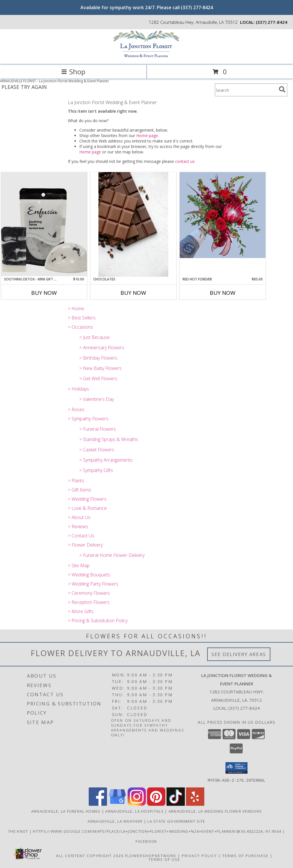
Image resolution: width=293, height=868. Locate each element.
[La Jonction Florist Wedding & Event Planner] (146, 57)
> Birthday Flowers (98, 358)
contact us (185, 161)
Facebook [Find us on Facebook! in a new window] (146, 841)
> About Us (79, 517)
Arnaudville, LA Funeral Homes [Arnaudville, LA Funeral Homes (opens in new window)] (66, 811)
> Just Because (94, 337)
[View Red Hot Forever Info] (223, 215)
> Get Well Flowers (98, 379)
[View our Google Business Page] (117, 804)
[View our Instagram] (137, 804)
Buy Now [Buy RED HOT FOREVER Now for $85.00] (223, 293)
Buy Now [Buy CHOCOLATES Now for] (133, 293)
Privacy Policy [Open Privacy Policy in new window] (199, 855)
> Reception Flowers (89, 602)
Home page (147, 135)
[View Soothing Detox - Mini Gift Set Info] (44, 224)
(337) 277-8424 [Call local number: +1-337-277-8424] (272, 22)
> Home (76, 309)
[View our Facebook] (98, 804)
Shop (73, 72)
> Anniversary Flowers (102, 348)
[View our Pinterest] (156, 804)
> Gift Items (80, 490)
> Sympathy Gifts (96, 470)
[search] (282, 89)
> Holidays (78, 389)
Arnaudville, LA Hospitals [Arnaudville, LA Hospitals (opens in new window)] (134, 811)
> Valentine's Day (97, 399)
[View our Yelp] (195, 804)
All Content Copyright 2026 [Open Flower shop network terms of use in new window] (90, 855)
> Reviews (78, 526)
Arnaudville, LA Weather (115, 821)
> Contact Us (81, 536)
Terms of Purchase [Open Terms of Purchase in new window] (246, 855)
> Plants (76, 481)
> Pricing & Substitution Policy (98, 621)
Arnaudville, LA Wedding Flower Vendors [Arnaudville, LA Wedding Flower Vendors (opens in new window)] (215, 811)
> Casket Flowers (97, 450)
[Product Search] (246, 90)
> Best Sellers (82, 318)
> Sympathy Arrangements (106, 460)
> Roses (76, 409)
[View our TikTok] (176, 804)
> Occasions (80, 327)
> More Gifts (81, 611)
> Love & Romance (87, 508)
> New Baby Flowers (100, 368)
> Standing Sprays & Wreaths (109, 439)
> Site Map (79, 565)
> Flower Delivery (85, 545)
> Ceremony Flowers (89, 593)
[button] (236, 768)
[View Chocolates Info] (133, 224)
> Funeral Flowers (98, 429)
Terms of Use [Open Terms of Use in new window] (164, 859)
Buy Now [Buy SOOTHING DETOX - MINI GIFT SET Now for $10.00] (44, 293)
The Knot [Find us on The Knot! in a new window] (19, 831)
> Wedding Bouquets (89, 575)
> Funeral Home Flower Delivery (112, 555)
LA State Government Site (176, 821)
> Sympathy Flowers (88, 419)
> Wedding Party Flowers (93, 584)
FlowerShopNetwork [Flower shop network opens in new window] (151, 855)
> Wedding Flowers (87, 499)
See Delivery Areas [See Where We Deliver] (239, 654)
